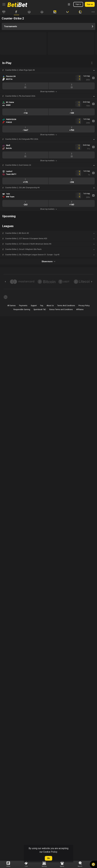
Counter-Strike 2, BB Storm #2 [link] (17, 233)
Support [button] (34, 306)
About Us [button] (50, 306)
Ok (48, 858)
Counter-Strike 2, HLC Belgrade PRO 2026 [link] (22, 139)
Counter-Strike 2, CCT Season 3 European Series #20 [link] (26, 239)
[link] (17, 4)
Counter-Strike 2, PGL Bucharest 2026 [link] (20, 96)
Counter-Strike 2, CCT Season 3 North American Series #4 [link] (28, 244)
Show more (48, 261)
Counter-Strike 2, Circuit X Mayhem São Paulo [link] (23, 249)
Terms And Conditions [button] (66, 306)
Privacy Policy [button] (84, 306)
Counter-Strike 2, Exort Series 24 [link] (18, 165)
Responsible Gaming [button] (22, 310)
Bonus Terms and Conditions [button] (61, 310)
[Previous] (5, 282)
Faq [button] (42, 306)
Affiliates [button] (80, 310)
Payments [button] (23, 306)
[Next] (92, 282)
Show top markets (48, 92)
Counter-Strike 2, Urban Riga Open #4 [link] (20, 70)
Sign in (78, 4)
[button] (48, 70)
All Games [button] (11, 306)
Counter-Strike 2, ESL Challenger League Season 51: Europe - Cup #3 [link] (32, 255)
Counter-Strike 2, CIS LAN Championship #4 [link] (22, 188)
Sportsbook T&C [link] (40, 310)
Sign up (90, 4)
